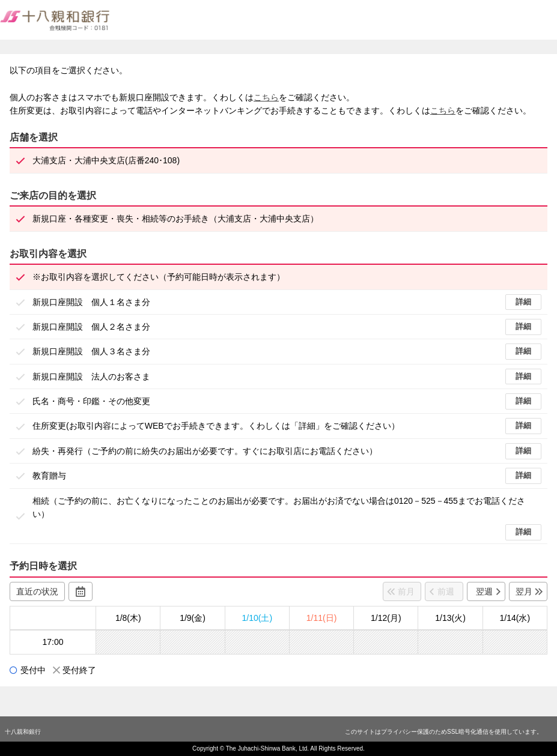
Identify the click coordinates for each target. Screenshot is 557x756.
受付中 (33, 670)
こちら (266, 97)
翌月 (524, 591)
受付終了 (79, 670)
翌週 (484, 591)
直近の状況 (37, 591)
